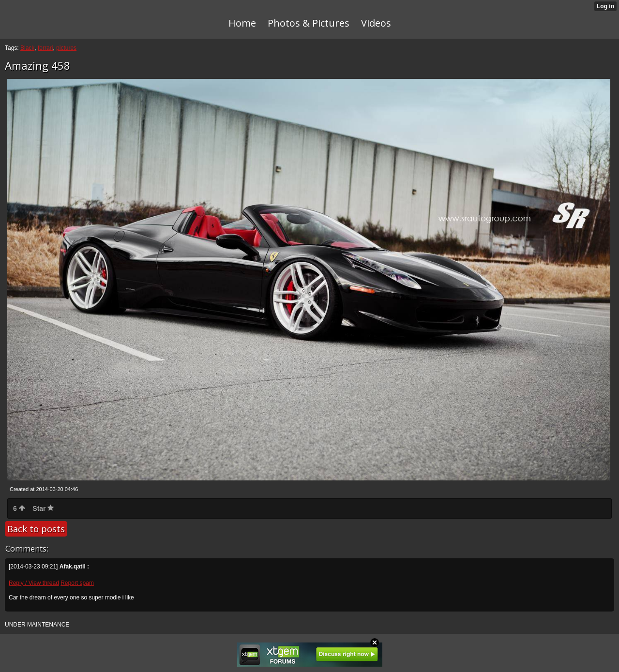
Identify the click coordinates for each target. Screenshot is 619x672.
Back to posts (36, 529)
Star (43, 508)
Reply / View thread (34, 583)
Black (27, 48)
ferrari (45, 48)
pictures (66, 48)
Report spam (77, 583)
